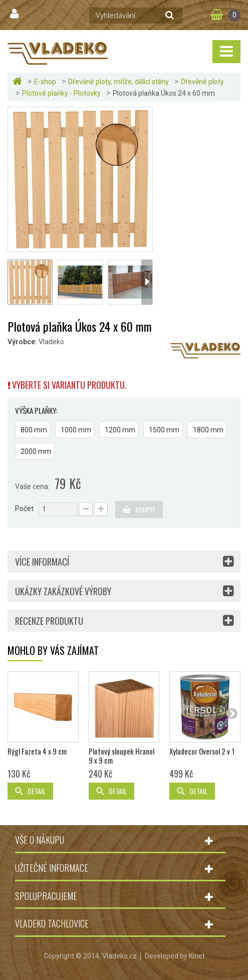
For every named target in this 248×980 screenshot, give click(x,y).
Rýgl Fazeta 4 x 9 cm (37, 751)
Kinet (197, 956)
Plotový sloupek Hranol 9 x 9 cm (121, 756)
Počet (24, 509)
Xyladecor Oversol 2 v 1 (202, 751)
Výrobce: (22, 342)
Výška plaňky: (37, 411)
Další (147, 282)
